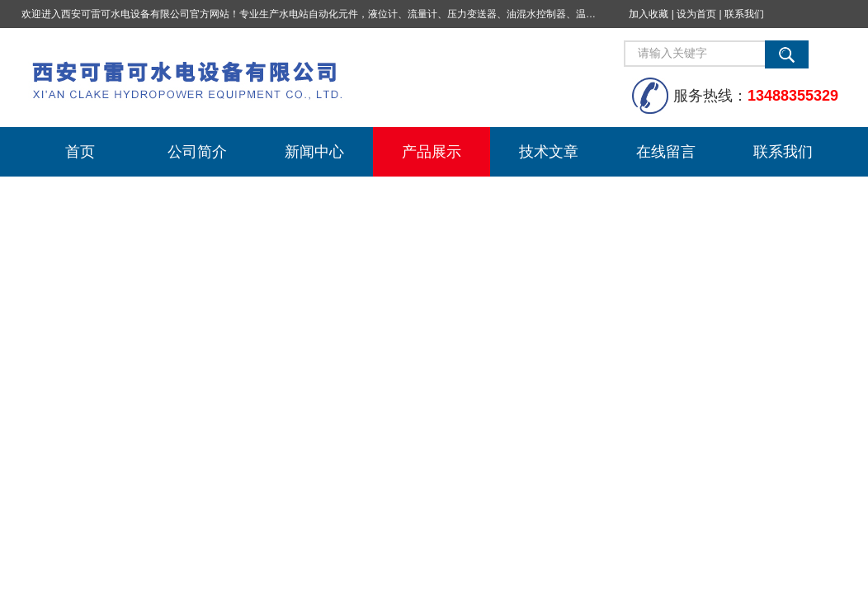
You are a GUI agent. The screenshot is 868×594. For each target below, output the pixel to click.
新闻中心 (314, 152)
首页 (80, 152)
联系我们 (744, 14)
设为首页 (696, 14)
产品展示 (432, 152)
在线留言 (666, 152)
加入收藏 (649, 14)
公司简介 (197, 152)
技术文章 (549, 152)
